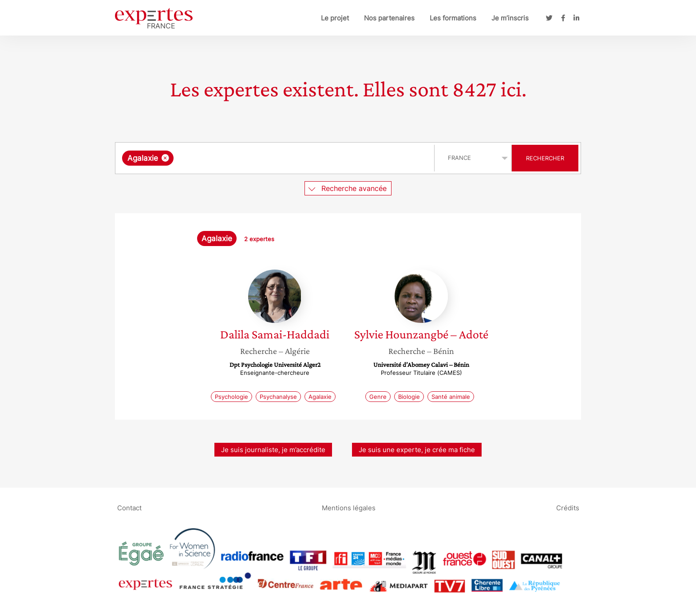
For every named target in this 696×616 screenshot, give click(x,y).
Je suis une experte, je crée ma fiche (417, 450)
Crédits (568, 507)
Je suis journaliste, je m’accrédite (273, 450)
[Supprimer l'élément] (165, 158)
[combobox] (276, 158)
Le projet (335, 18)
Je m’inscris (510, 18)
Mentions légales (349, 507)
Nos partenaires (389, 18)
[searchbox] (267, 158)
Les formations (453, 18)
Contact (129, 507)
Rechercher (545, 158)
